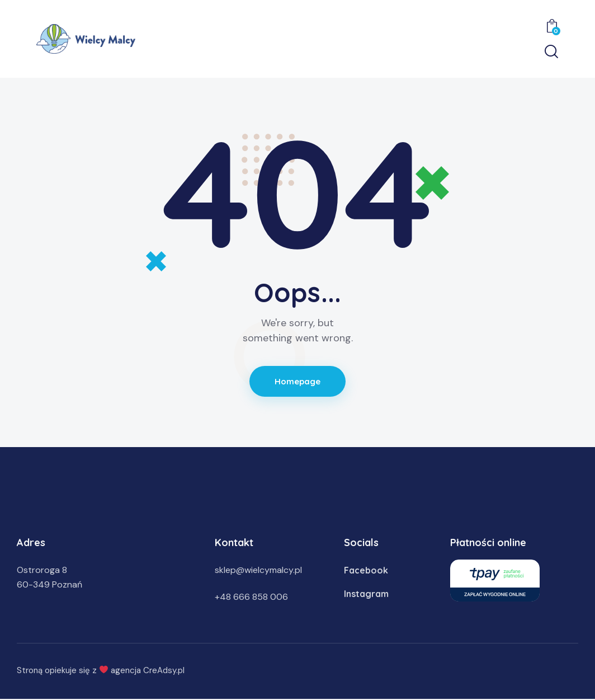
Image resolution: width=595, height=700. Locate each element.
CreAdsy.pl (164, 670)
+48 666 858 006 (251, 597)
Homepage (298, 381)
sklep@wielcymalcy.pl (258, 570)
